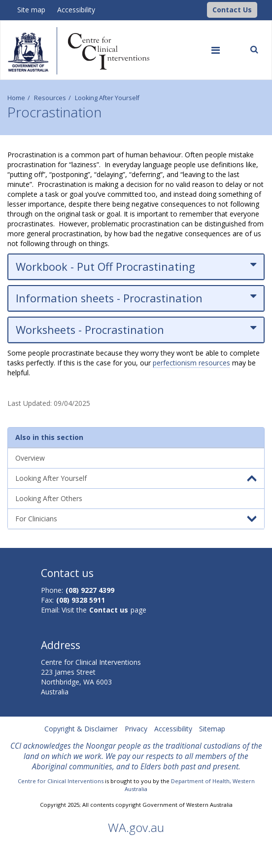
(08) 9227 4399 (90, 590)
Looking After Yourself (107, 98)
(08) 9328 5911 (81, 600)
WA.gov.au (136, 827)
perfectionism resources (191, 363)
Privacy (136, 729)
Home (16, 98)
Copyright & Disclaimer (81, 729)
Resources (50, 98)
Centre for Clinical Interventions (61, 781)
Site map (31, 10)
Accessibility (76, 10)
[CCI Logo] (204, 9)
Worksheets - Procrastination (136, 330)
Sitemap (212, 729)
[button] (232, 10)
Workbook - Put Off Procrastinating (136, 267)
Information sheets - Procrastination (136, 298)
